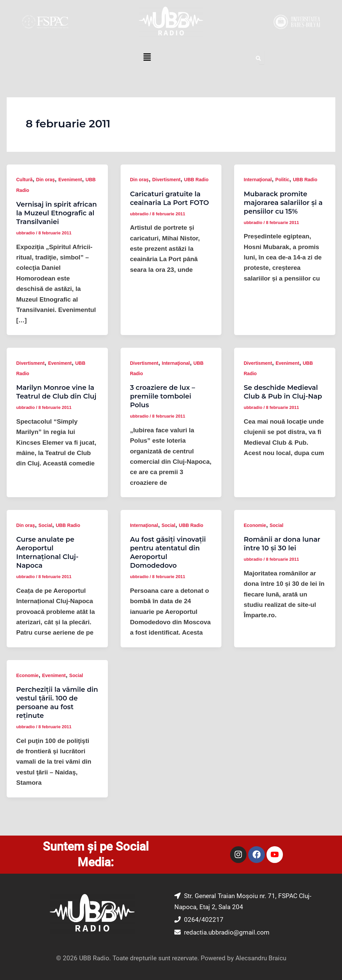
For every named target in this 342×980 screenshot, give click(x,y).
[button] (147, 58)
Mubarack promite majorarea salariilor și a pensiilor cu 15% (283, 203)
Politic (282, 180)
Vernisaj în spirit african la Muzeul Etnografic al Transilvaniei (57, 213)
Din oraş (45, 180)
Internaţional (258, 180)
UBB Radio (196, 180)
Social (45, 525)
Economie (255, 525)
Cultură (25, 180)
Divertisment (166, 180)
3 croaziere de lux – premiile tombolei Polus (162, 396)
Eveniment (70, 180)
